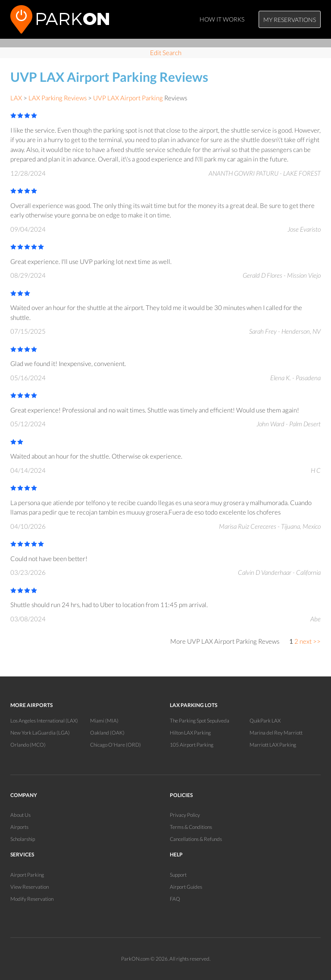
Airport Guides (186, 887)
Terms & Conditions (191, 827)
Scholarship (23, 839)
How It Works (222, 19)
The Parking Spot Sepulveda (200, 721)
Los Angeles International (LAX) (44, 721)
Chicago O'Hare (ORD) (116, 745)
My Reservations (290, 20)
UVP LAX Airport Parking (128, 98)
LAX (16, 98)
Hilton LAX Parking (190, 733)
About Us (20, 815)
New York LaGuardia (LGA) (40, 733)
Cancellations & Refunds (196, 839)
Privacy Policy (185, 815)
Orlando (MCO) (28, 745)
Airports (19, 827)
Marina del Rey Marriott (276, 733)
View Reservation (30, 887)
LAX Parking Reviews (58, 98)
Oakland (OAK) (107, 733)
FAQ (175, 899)
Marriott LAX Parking (273, 745)
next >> (310, 641)
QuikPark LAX (265, 721)
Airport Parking (27, 875)
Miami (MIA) (104, 721)
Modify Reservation (32, 899)
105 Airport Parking (192, 745)
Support (178, 875)
